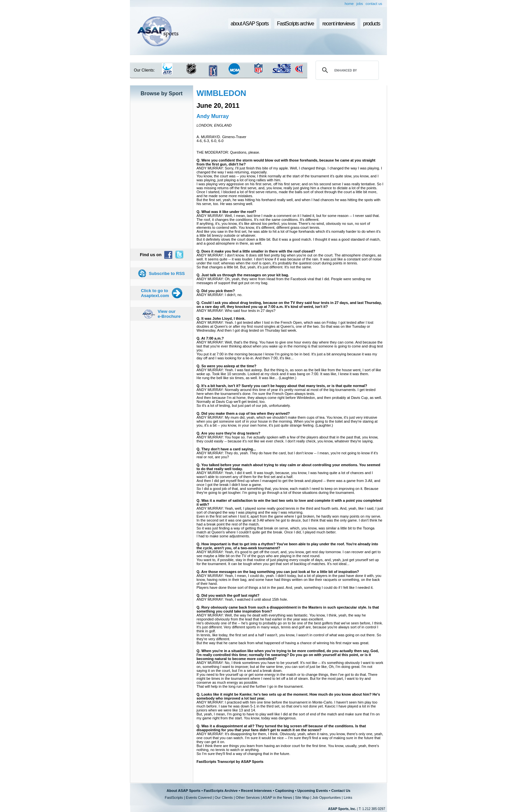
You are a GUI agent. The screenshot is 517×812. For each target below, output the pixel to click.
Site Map (302, 797)
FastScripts (174, 797)
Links (348, 797)
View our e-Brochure (169, 314)
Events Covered (199, 797)
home (349, 4)
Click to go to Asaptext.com (155, 293)
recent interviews (338, 24)
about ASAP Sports (250, 24)
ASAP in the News (277, 797)
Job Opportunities (326, 797)
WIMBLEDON (221, 93)
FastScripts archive (295, 24)
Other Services (248, 797)
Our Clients (224, 797)
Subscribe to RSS (167, 273)
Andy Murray (213, 116)
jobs (360, 4)
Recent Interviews (257, 791)
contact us (374, 4)
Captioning (284, 791)
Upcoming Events (313, 791)
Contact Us (341, 791)
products (371, 24)
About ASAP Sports (183, 791)
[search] (346, 70)
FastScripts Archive (221, 791)
